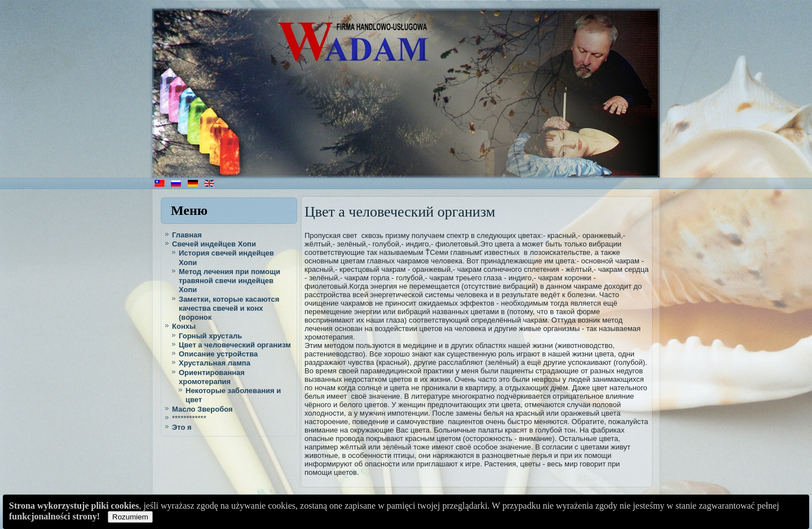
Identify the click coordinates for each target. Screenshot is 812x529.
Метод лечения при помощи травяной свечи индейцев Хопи (230, 281)
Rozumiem (130, 517)
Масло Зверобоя (202, 409)
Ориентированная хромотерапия (212, 377)
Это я (182, 427)
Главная (187, 235)
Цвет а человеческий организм (235, 345)
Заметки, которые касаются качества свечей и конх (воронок (229, 308)
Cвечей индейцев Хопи (214, 244)
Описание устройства (218, 354)
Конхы (184, 326)
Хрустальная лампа (215, 363)
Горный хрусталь (210, 336)
